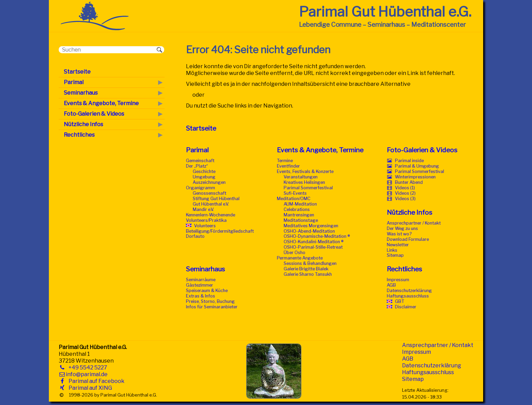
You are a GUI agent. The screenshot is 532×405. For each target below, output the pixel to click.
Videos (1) (405, 188)
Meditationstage (301, 220)
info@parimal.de (87, 374)
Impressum (398, 280)
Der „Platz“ (197, 166)
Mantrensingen (299, 215)
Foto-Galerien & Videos (422, 150)
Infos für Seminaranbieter (212, 307)
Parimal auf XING (89, 388)
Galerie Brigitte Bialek (306, 269)
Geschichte (204, 171)
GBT (400, 301)
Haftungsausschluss (408, 296)
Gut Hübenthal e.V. (211, 204)
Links (392, 250)
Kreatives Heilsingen (304, 182)
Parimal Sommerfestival (308, 188)
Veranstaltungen (301, 177)
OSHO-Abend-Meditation (309, 231)
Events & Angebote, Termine (320, 150)
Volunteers (205, 226)
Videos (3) (405, 199)
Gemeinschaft (200, 161)
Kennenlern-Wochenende (211, 215)
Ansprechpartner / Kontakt (414, 223)
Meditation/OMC (294, 199)
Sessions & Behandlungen (310, 263)
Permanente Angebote (300, 258)
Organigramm (201, 188)
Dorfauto (195, 236)
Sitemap (395, 255)
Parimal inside (409, 161)
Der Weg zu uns (402, 228)
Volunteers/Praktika (206, 220)
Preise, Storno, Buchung (210, 301)
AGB (391, 285)
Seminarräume (201, 280)
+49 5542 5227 (87, 368)
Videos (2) (405, 193)
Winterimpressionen (415, 177)
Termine (285, 161)
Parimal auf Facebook (95, 381)
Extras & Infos (201, 296)
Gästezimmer (199, 285)
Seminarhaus (205, 269)
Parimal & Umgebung (417, 166)
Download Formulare (408, 239)
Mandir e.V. (203, 209)
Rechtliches (404, 269)
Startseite (201, 128)
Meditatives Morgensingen (311, 226)
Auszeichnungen (209, 182)
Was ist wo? (399, 234)
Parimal (197, 150)
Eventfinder (288, 166)
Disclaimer (406, 307)
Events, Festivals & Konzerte (305, 171)
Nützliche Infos (410, 212)
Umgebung (204, 177)
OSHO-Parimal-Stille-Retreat (313, 247)
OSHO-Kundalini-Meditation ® (313, 242)
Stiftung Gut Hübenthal (216, 199)
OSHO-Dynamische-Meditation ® (317, 236)
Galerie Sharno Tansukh (308, 274)
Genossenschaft (210, 193)
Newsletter (398, 245)
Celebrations (297, 209)
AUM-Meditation (300, 204)
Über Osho (294, 253)
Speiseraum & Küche (207, 291)
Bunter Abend (409, 182)
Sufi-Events (295, 193)
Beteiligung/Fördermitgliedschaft (220, 231)
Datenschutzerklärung (409, 291)
